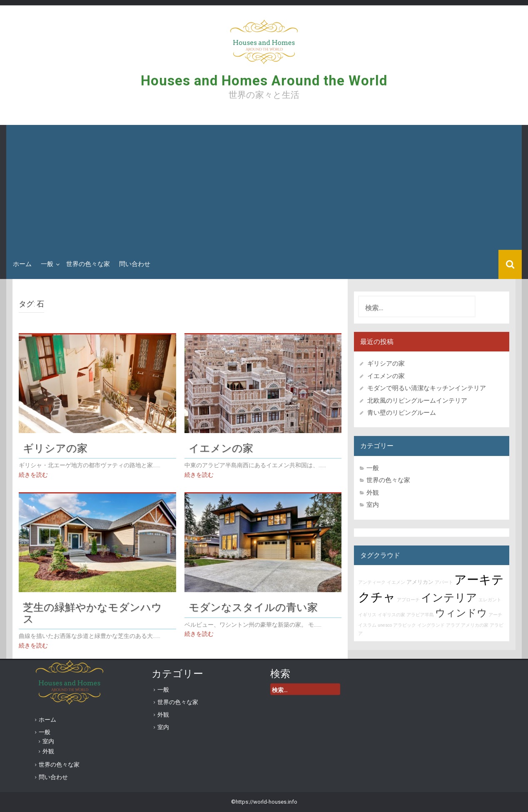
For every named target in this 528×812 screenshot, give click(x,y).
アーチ (495, 615)
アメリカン (420, 582)
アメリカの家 (475, 625)
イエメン (396, 582)
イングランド (431, 625)
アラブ (453, 625)
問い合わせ (135, 264)
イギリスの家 (391, 615)
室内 (373, 505)
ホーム (22, 264)
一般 (47, 264)
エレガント (490, 600)
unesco (385, 625)
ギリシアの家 (60, 448)
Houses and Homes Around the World (264, 81)
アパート (444, 582)
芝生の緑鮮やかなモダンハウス (92, 613)
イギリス (367, 615)
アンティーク (372, 582)
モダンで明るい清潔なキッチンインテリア (427, 388)
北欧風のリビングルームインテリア (417, 401)
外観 (373, 493)
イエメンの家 (221, 448)
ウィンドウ (461, 613)
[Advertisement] (264, 187)
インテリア (449, 598)
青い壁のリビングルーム (402, 413)
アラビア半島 (420, 615)
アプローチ (408, 600)
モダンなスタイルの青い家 (253, 607)
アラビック (405, 625)
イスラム (367, 625)
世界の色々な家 (88, 264)
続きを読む (33, 475)
